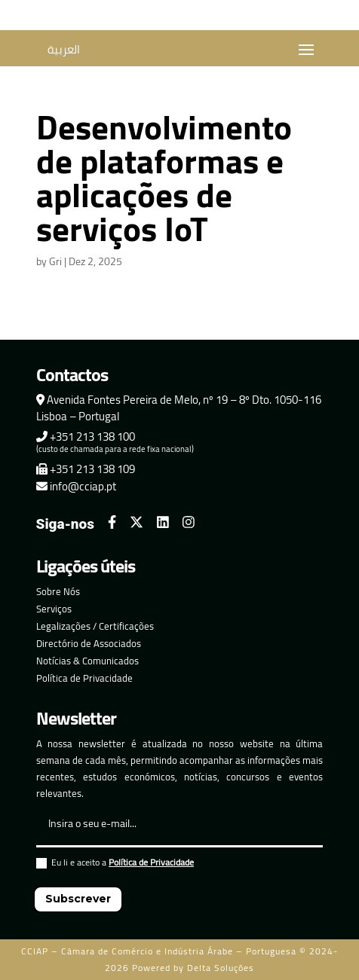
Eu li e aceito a (115, 864)
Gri (55, 261)
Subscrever (78, 899)
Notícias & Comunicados (87, 661)
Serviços (54, 609)
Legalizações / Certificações (95, 626)
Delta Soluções (221, 968)
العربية (64, 49)
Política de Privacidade (84, 678)
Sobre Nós (58, 591)
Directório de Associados (89, 643)
